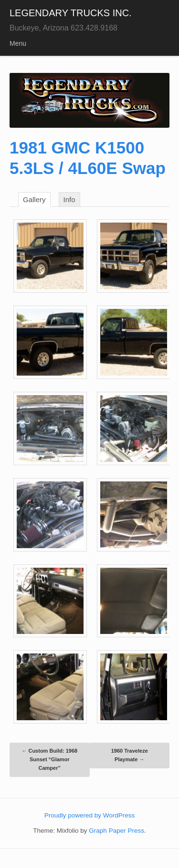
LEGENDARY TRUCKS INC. (71, 13)
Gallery (34, 199)
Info (69, 199)
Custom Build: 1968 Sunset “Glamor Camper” (49, 759)
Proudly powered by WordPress (90, 815)
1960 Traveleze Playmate (130, 755)
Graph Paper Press (116, 831)
